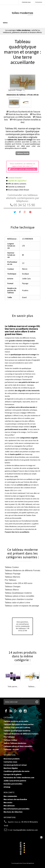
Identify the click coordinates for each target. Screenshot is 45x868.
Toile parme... (13, 686)
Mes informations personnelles (16, 809)
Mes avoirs (8, 802)
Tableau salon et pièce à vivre (17, 603)
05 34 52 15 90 (23, 205)
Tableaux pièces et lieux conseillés (19, 596)
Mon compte (9, 792)
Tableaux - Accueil (11, 749)
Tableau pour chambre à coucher (19, 599)
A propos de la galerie (13, 774)
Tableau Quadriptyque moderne (18, 593)
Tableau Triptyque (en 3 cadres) (17, 727)
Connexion (39, 2)
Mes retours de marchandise (15, 799)
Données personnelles (13, 784)
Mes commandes (10, 796)
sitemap (7, 787)
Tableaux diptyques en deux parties (19, 724)
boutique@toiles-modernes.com (26, 830)
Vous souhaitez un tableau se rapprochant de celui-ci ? (23, 167)
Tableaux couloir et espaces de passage (22, 606)
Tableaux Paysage (13, 574)
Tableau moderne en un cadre (16, 721)
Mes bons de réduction (13, 812)
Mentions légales (11, 768)
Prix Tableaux (11, 580)
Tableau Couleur (12, 567)
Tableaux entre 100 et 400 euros (19, 583)
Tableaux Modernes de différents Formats (22, 570)
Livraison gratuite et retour (15, 765)
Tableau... (32, 686)
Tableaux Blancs (12, 590)
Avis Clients (21, 848)
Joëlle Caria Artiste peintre (15, 781)
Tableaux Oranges (13, 587)
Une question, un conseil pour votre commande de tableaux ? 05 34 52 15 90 (22, 626)
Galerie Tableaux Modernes (15, 743)
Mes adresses (9, 806)
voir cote (18, 490)
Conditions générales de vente (16, 771)
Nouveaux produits (12, 759)
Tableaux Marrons (12, 577)
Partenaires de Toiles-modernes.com (19, 778)
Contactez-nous (26, 2)
